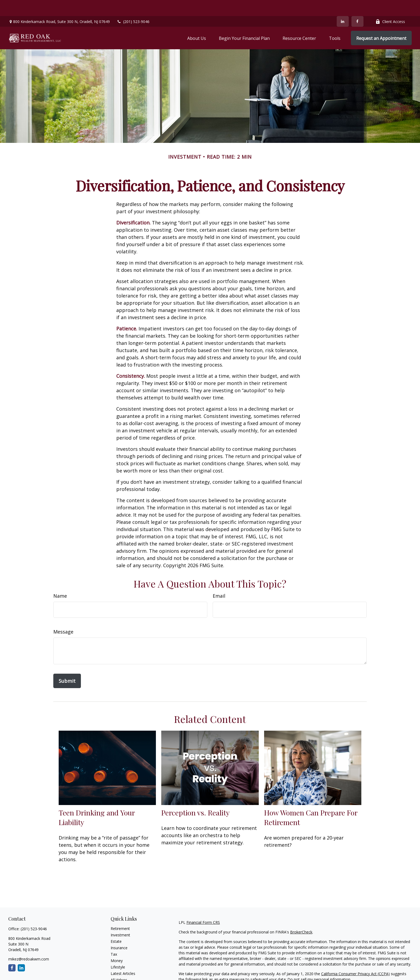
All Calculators (123, 970)
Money (117, 945)
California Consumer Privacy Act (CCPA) (355, 958)
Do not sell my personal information (319, 963)
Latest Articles (123, 957)
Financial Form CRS (203, 906)
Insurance (119, 932)
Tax (114, 938)
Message (63, 616)
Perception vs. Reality (195, 796)
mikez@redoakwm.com (29, 943)
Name (60, 580)
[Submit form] (67, 665)
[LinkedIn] (343, 5)
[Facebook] (357, 5)
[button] (197, 22)
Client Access (390, 5)
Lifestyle (118, 951)
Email (219, 580)
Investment (120, 919)
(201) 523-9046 (133, 5)
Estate (116, 925)
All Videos (119, 964)
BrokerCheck (301, 916)
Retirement (120, 912)
